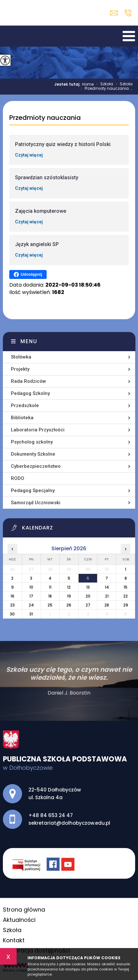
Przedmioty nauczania (45, 118)
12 (69, 587)
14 (107, 587)
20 (88, 596)
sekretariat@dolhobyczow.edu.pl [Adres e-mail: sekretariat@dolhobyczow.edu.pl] (69, 823)
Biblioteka (22, 418)
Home (88, 84)
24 (31, 605)
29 (126, 605)
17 (31, 596)
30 (12, 614)
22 (126, 596)
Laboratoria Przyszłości (38, 430)
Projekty (20, 369)
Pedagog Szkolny (30, 393)
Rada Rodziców (28, 381)
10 (31, 587)
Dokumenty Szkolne (33, 454)
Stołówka (21, 357)
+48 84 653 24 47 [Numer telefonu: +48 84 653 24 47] (51, 815)
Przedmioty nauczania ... (105, 89)
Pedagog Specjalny (33, 490)
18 (50, 596)
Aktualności (19, 920)
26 (69, 605)
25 (50, 605)
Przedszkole (25, 405)
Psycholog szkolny (32, 442)
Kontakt (14, 940)
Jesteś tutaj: (68, 84)
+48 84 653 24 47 (128, 13)
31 (31, 614)
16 (12, 596)
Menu (29, 341)
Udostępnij (28, 274)
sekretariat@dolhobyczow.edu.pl (114, 13)
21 (107, 596)
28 (107, 605)
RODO (18, 478)
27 (88, 605)
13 (88, 587)
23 (12, 605)
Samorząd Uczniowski (36, 503)
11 (50, 587)
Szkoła (103, 84)
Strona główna (24, 910)
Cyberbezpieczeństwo (36, 466)
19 (69, 596)
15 (126, 587)
